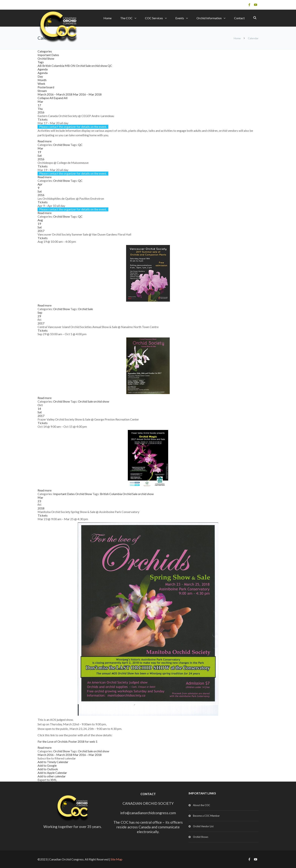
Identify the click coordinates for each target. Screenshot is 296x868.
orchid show (99, 66)
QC (110, 66)
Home (108, 18)
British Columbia (54, 66)
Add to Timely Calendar (53, 762)
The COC (126, 18)
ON (73, 66)
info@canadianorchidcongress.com (148, 813)
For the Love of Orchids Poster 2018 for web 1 (67, 741)
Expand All (61, 98)
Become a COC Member (206, 816)
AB (40, 66)
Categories (45, 51)
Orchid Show (46, 58)
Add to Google (47, 765)
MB (68, 66)
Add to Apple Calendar (52, 773)
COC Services (154, 18)
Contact (239, 18)
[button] (57, 758)
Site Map (116, 859)
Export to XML (47, 780)
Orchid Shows (201, 837)
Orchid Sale (84, 66)
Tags (41, 62)
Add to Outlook (48, 769)
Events (180, 18)
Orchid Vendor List (203, 826)
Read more (45, 141)
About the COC (202, 805)
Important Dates (48, 55)
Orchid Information (209, 18)
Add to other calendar (52, 776)
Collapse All (46, 98)
